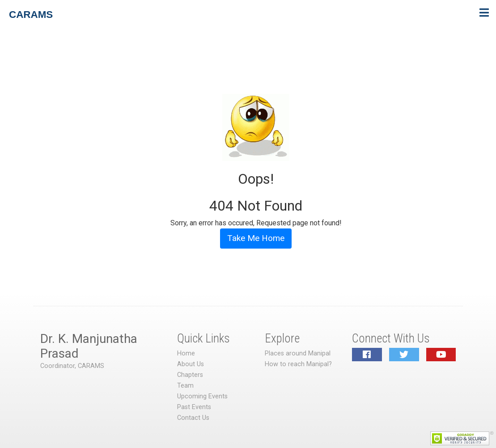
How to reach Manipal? (298, 364)
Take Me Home (256, 238)
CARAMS (31, 15)
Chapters (190, 375)
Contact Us (193, 418)
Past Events (194, 407)
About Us (191, 364)
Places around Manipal (298, 353)
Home (186, 353)
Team (185, 386)
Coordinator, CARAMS (72, 366)
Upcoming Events (202, 396)
